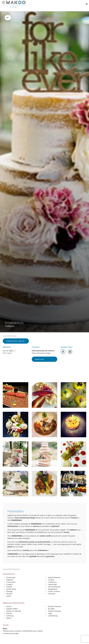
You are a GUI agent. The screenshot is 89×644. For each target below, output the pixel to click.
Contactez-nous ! (16, 341)
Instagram (70, 352)
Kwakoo (14, 4)
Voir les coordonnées (42, 360)
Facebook (63, 352)
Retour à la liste (8, 18)
